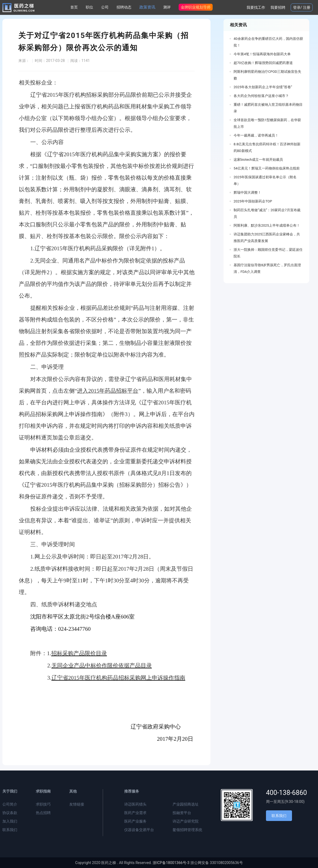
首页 (74, 7)
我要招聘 (278, 7)
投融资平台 (182, 813)
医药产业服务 (135, 821)
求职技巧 (43, 804)
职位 (89, 7)
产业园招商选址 (186, 804)
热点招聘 (43, 813)
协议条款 (10, 813)
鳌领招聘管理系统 (187, 830)
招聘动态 (124, 7)
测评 (167, 7)
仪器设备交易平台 (139, 830)
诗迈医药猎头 (135, 804)
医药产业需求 (135, 813)
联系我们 (10, 830)
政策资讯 (147, 7)
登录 (297, 7)
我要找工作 (256, 7)
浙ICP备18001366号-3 (171, 863)
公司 (105, 7)
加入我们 (10, 821)
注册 (307, 7)
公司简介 (10, 804)
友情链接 (77, 804)
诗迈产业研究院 (186, 821)
